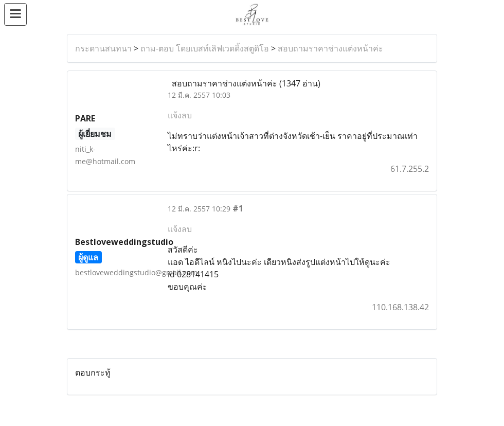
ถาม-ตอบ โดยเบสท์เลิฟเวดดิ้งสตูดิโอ (205, 48)
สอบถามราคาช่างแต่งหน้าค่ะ (330, 48)
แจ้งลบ (180, 115)
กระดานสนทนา (103, 48)
